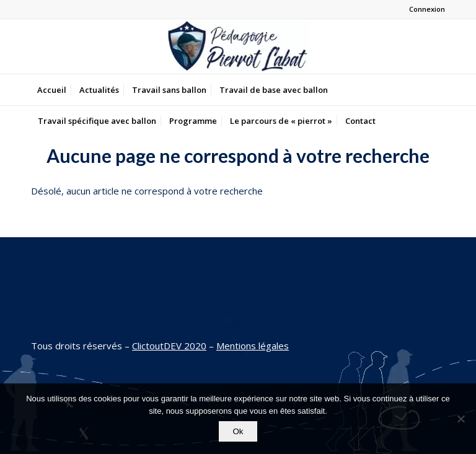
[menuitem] (52, 90)
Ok (238, 431)
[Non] (461, 419)
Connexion (427, 9)
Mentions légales (253, 346)
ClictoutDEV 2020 (169, 346)
